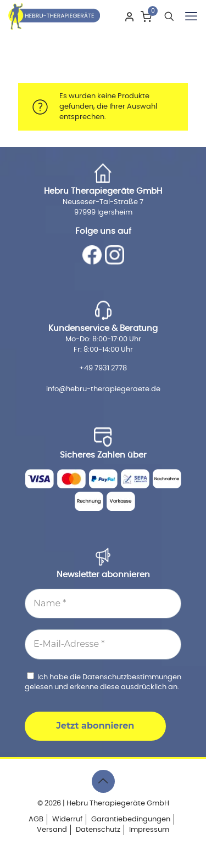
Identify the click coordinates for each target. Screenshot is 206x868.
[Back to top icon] (103, 781)
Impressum (149, 830)
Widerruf (67, 819)
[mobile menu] (191, 16)
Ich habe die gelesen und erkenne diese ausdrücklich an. (103, 681)
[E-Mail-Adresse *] (103, 644)
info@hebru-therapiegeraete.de (103, 389)
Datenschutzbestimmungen (132, 677)
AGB (36, 819)
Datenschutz (98, 830)
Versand (52, 830)
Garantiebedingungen (131, 819)
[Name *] (103, 604)
